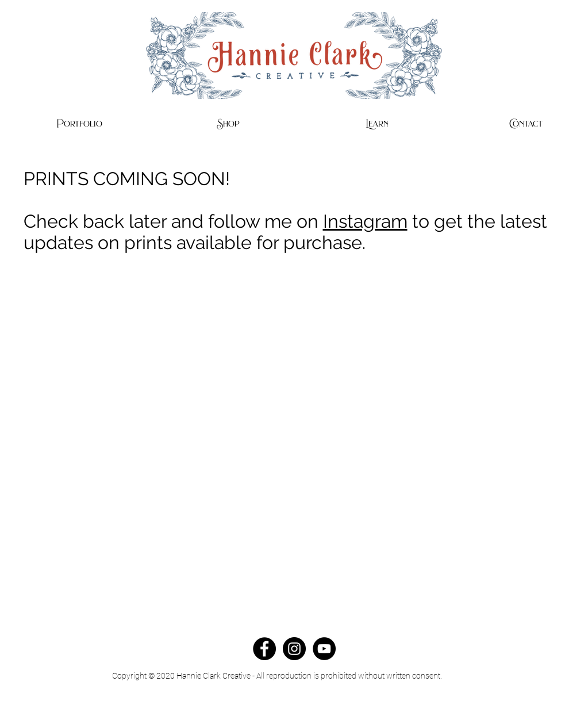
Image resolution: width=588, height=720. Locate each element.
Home (324, 715)
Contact (291, 715)
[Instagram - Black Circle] (294, 649)
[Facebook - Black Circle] (264, 649)
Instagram (365, 221)
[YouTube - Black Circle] (324, 649)
